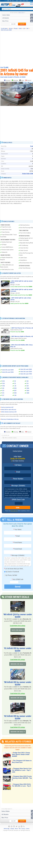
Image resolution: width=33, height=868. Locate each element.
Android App (7, 829)
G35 (3, 393)
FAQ (20, 829)
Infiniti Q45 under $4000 (26, 369)
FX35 (3, 383)
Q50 (27, 381)
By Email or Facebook (12, 572)
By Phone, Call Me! (11, 575)
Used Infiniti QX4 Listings (18, 626)
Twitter (22, 80)
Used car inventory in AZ (7, 407)
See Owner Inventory (18, 461)
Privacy (23, 829)
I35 (15, 383)
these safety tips (14, 511)
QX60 (28, 391)
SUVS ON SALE (17, 630)
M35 (15, 388)
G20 (3, 388)
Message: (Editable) (18, 486)
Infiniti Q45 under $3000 (8, 372)
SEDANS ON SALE (17, 664)
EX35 (3, 381)
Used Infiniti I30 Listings (18, 660)
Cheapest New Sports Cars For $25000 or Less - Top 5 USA (22, 770)
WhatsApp (16, 80)
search (22, 24)
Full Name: (18, 465)
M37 (15, 391)
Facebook (8, 80)
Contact (28, 829)
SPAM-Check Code (18, 500)
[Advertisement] (16, 49)
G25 (3, 391)
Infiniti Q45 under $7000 (26, 374)
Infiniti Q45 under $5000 (26, 372)
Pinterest (29, 80)
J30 (15, 386)
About (16, 829)
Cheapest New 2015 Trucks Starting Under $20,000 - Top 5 (22, 778)
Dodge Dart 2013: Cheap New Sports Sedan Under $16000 (21, 755)
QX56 (28, 388)
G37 (3, 395)
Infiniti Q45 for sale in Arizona (9, 410)
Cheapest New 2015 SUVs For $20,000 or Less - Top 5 (22, 785)
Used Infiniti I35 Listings (18, 727)
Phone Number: (18, 479)
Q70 (27, 383)
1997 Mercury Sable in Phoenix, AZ (22, 336)
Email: (18, 472)
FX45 (3, 386)
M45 (15, 393)
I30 (15, 381)
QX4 (27, 386)
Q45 (15, 395)
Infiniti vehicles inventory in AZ (9, 412)
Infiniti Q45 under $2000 (8, 370)
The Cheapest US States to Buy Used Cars (22, 762)
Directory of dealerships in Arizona (10, 419)
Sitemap (12, 829)
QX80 (28, 393)
